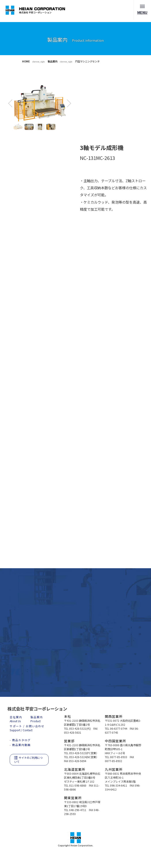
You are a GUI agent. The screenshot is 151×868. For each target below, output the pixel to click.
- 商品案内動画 (20, 745)
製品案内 (53, 61)
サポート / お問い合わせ (27, 728)
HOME (26, 61)
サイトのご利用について (28, 760)
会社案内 (16, 719)
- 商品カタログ (20, 740)
